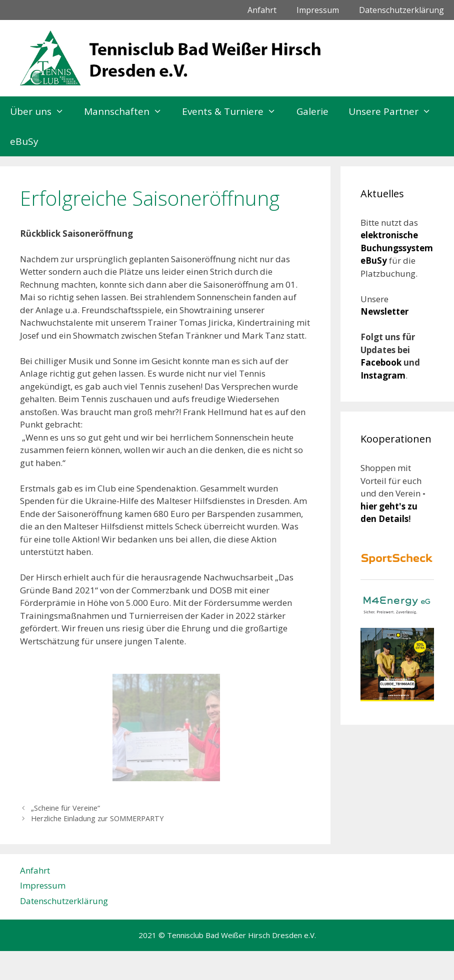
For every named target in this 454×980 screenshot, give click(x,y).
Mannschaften (128, 111)
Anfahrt (262, 10)
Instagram (383, 375)
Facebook (382, 362)
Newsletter (384, 311)
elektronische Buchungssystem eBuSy (397, 248)
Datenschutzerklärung (401, 10)
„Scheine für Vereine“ (65, 808)
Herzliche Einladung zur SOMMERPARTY (97, 818)
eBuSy (24, 141)
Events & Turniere (234, 111)
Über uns (42, 111)
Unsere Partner (395, 111)
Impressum (318, 10)
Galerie (312, 111)
